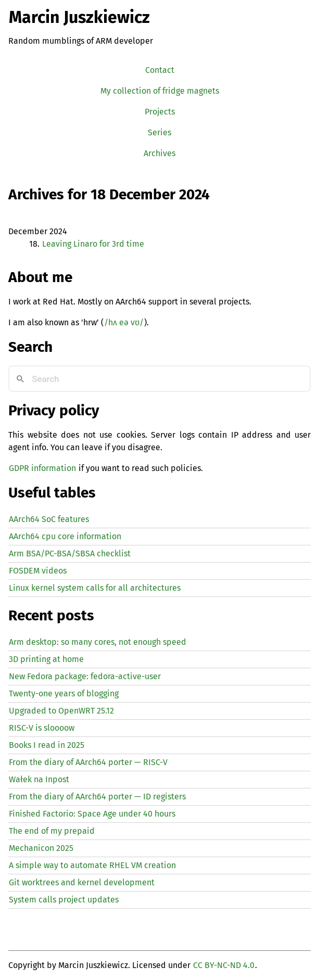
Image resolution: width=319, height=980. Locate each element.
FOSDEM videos (38, 571)
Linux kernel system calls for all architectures (95, 588)
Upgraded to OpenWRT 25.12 (61, 711)
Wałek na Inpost (39, 779)
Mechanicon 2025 (41, 848)
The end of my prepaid (52, 831)
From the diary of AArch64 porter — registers (97, 797)
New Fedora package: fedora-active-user (85, 676)
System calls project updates (64, 900)
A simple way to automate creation (92, 865)
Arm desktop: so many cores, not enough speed (98, 642)
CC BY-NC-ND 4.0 (224, 965)
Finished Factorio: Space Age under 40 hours (92, 814)
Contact (160, 70)
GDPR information (42, 468)
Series (160, 132)
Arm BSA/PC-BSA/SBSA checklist (70, 553)
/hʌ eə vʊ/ (124, 322)
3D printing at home (46, 659)
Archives (160, 153)
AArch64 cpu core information (65, 536)
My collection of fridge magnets (160, 91)
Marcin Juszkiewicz (79, 17)
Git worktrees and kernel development (82, 882)
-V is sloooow (42, 728)
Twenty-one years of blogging (64, 693)
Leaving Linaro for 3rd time (93, 244)
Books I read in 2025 (47, 745)
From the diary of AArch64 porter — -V (88, 762)
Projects (160, 112)
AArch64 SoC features (49, 519)
